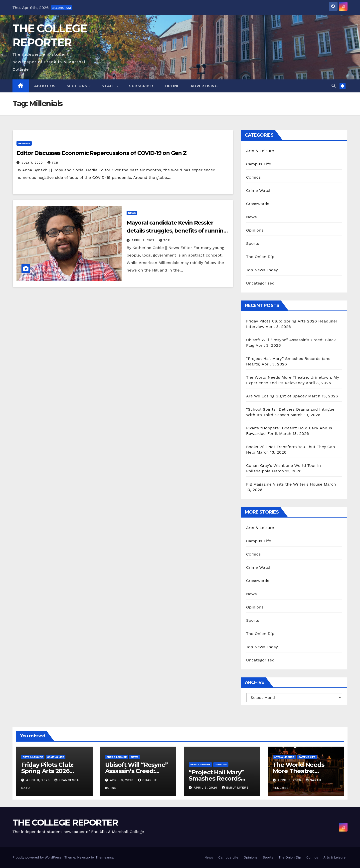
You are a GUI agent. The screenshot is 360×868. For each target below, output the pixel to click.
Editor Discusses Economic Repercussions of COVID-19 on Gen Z (101, 153)
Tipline (172, 86)
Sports (253, 243)
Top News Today (262, 270)
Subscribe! (141, 86)
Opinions (24, 143)
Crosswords (258, 204)
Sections (78, 86)
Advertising (204, 86)
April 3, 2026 (39, 780)
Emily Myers (235, 788)
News (132, 213)
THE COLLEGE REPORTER (65, 823)
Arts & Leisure (260, 151)
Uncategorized (260, 283)
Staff (109, 86)
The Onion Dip (260, 257)
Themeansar (105, 857)
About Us (45, 86)
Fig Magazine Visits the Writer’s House (284, 484)
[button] (334, 86)
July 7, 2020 (33, 163)
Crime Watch (259, 190)
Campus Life (259, 164)
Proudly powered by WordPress (38, 857)
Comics (254, 177)
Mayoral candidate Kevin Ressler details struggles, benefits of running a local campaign (177, 231)
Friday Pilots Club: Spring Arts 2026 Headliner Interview (50, 771)
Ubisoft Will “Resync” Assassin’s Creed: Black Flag (136, 771)
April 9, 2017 (144, 240)
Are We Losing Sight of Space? (276, 396)
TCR (53, 163)
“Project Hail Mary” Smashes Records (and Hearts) (216, 778)
